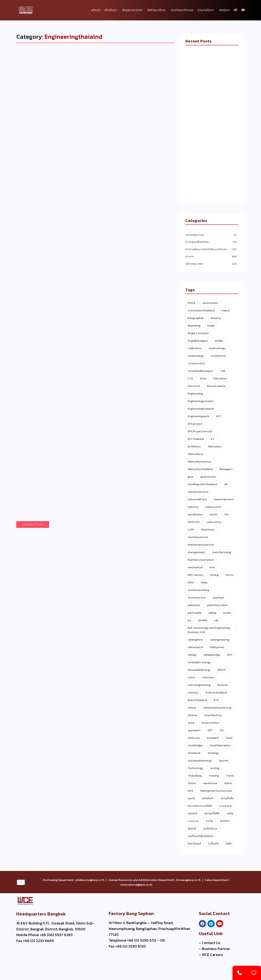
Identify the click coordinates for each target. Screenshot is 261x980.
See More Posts (33, 525)
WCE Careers (212, 955)
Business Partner (216, 949)
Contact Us (211, 943)
